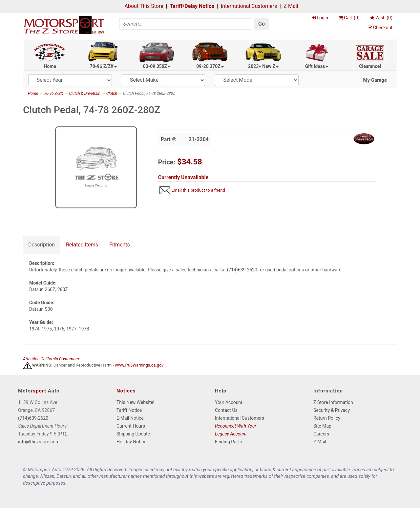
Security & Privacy (332, 410)
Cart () (349, 18)
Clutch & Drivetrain (85, 94)
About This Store (144, 6)
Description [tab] (42, 245)
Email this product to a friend (198, 190)
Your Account (229, 402)
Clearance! (370, 66)
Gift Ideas (317, 66)
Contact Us (226, 410)
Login (320, 18)
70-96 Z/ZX (103, 66)
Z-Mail (291, 6)
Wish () (381, 18)
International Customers (249, 6)
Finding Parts (229, 442)
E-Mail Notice (130, 418)
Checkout (380, 28)
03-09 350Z (157, 66)
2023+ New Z (263, 66)
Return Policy (327, 418)
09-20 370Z (210, 66)
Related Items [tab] (82, 245)
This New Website (135, 402)
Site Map (322, 426)
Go (262, 24)
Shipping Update (133, 434)
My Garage (375, 80)
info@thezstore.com (39, 442)
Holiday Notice (131, 442)
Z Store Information (333, 402)
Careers (321, 434)
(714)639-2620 (33, 418)
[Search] (185, 24)
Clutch (112, 94)
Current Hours (131, 426)
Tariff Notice (129, 410)
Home (50, 66)
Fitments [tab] (120, 245)
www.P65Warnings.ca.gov (139, 365)
